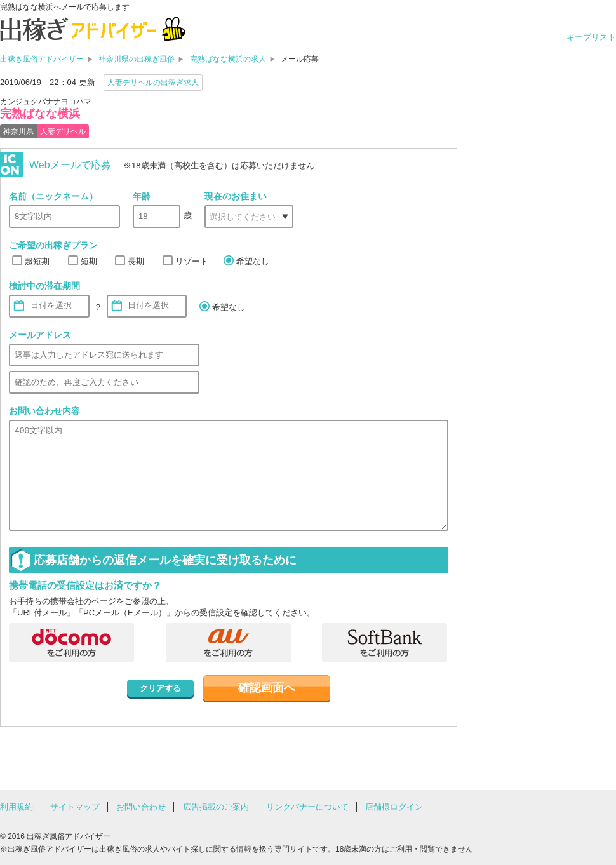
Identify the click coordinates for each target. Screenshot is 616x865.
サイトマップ (75, 807)
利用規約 (17, 807)
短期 (89, 261)
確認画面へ (267, 688)
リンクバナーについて (307, 807)
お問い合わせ (141, 807)
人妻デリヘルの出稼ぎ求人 (153, 83)
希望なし (253, 261)
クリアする (160, 688)
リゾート (192, 261)
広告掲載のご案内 (216, 807)
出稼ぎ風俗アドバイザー (42, 59)
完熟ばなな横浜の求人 (228, 59)
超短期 (37, 261)
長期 (136, 261)
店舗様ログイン (394, 807)
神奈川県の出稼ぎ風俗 (137, 59)
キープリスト (591, 37)
